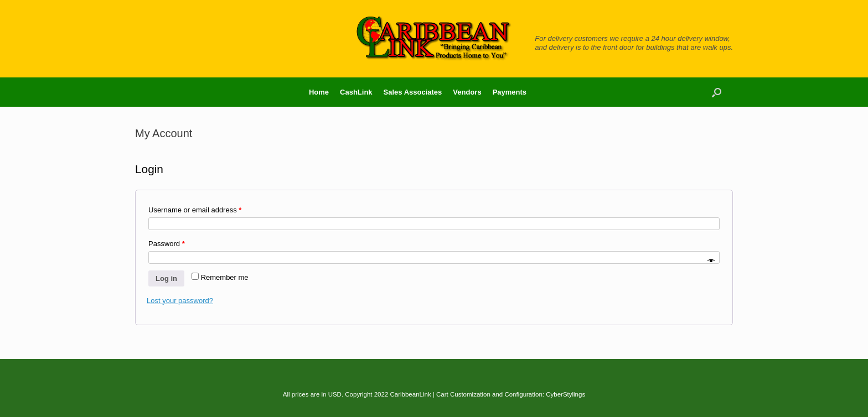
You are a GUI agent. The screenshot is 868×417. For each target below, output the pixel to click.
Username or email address (195, 210)
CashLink (356, 92)
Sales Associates (413, 92)
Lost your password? (180, 301)
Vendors (467, 92)
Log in (166, 278)
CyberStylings (565, 394)
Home (319, 92)
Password (167, 244)
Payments (510, 92)
